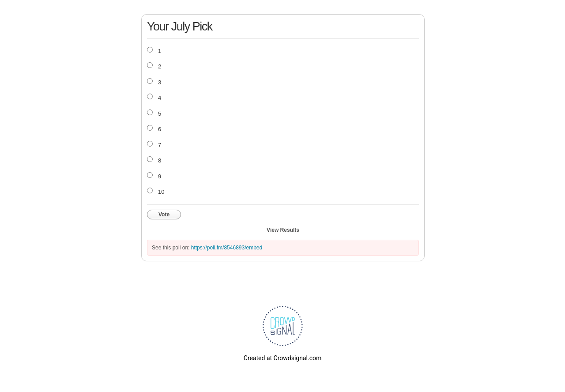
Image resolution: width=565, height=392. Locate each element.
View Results (283, 230)
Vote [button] (164, 215)
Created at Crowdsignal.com (282, 358)
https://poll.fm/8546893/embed (227, 248)
